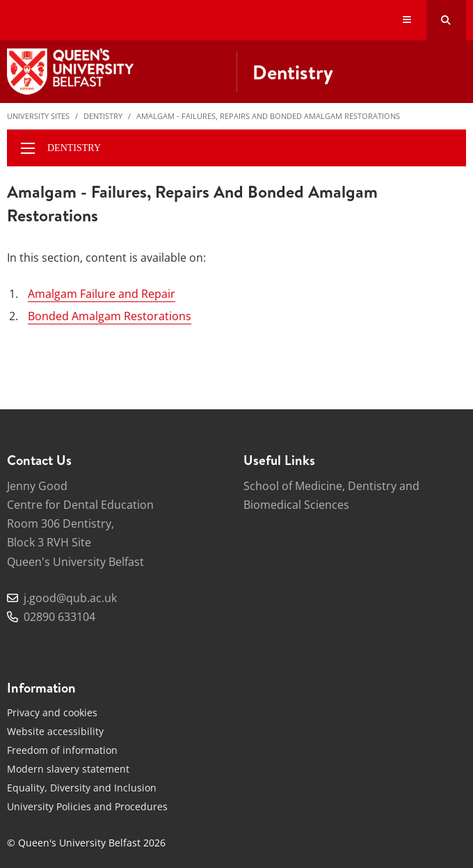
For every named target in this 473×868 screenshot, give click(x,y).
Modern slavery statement (68, 769)
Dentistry (103, 116)
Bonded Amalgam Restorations (110, 316)
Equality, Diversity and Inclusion (82, 788)
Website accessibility (55, 731)
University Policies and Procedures (87, 806)
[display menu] (28, 148)
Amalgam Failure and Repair (102, 294)
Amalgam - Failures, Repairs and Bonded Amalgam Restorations (268, 116)
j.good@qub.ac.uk (70, 598)
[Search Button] (446, 20)
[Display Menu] (407, 21)
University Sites (38, 116)
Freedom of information (62, 750)
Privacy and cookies (52, 712)
